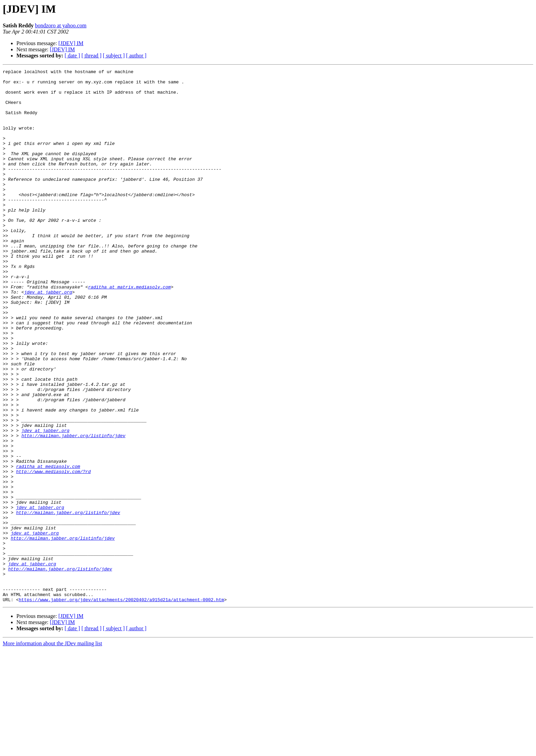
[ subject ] (114, 56)
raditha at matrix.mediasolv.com (130, 331)
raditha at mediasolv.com (48, 546)
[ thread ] (91, 56)
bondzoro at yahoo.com (61, 25)
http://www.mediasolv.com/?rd (53, 552)
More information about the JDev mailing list (52, 750)
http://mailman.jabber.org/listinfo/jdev (73, 509)
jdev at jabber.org (48, 337)
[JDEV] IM (71, 43)
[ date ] (72, 56)
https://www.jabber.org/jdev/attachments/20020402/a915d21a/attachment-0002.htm (122, 706)
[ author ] (136, 56)
